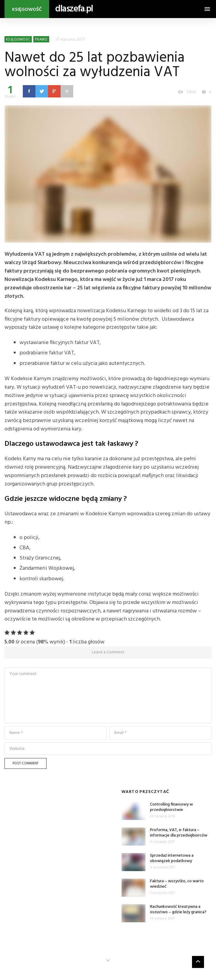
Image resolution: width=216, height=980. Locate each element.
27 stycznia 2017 (70, 40)
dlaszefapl (74, 9)
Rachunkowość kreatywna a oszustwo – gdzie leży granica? (178, 909)
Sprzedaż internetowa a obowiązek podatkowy (172, 858)
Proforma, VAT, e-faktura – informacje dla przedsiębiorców (179, 833)
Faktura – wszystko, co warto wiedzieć (177, 884)
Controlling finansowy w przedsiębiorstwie (171, 807)
